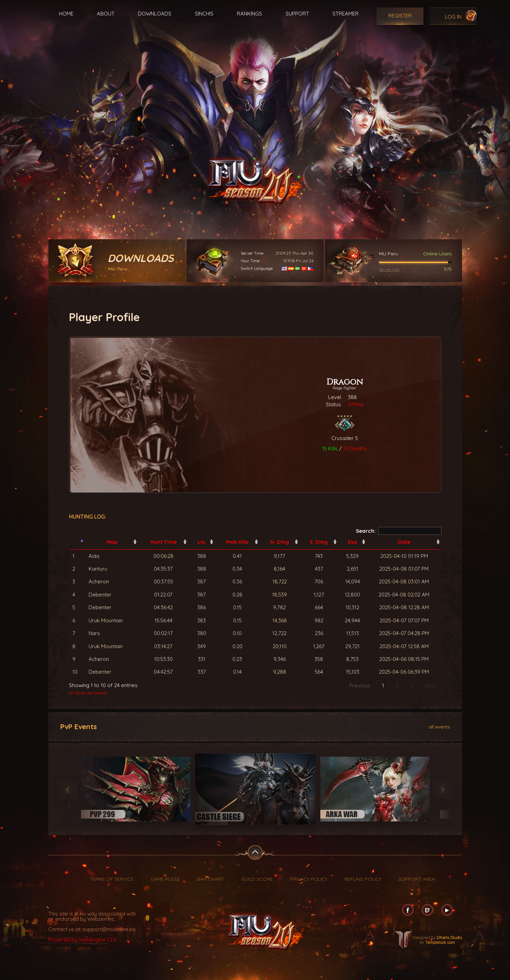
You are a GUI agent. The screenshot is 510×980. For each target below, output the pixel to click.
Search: (399, 531)
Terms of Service (111, 879)
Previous (360, 686)
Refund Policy (363, 879)
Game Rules (165, 879)
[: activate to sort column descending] (77, 542)
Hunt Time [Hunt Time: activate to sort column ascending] (163, 542)
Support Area (417, 879)
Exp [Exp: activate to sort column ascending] (352, 542)
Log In (453, 17)
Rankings (249, 14)
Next (430, 686)
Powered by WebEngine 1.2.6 (82, 940)
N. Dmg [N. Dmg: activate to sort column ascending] (280, 542)
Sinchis (204, 14)
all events (439, 726)
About (106, 14)
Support (297, 14)
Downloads (155, 14)
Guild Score (257, 879)
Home (66, 14)
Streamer (346, 14)
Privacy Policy (309, 879)
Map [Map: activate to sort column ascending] (112, 542)
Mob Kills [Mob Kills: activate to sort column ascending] (237, 542)
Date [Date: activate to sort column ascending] (404, 542)
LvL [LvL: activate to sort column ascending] (202, 542)
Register (400, 16)
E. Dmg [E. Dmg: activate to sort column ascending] (319, 542)
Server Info (389, 269)
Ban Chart (211, 879)
